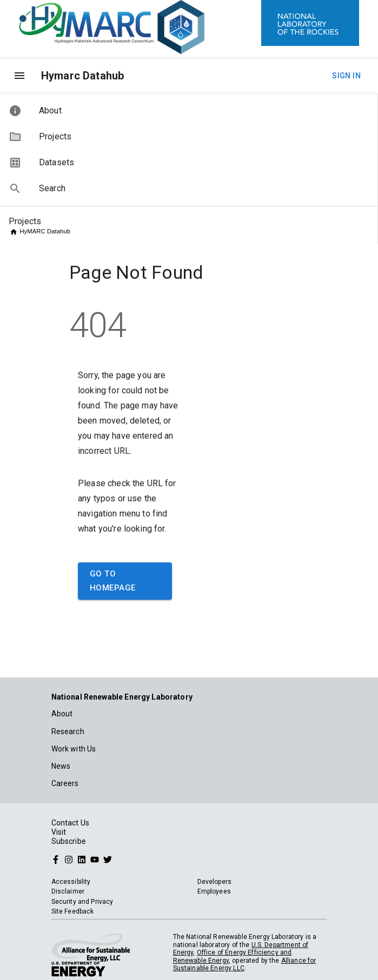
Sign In (346, 76)
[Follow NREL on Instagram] (69, 859)
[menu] (19, 76)
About (62, 714)
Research (68, 731)
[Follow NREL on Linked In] (82, 859)
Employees (214, 891)
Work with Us (74, 749)
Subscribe (69, 841)
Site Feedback (73, 911)
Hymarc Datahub (82, 76)
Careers (65, 783)
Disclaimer (68, 891)
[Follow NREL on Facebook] (56, 859)
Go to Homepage (125, 581)
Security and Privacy (82, 902)
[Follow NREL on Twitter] (108, 859)
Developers (215, 882)
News (61, 766)
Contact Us (71, 823)
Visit (59, 832)
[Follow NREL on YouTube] (95, 859)
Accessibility (71, 882)
